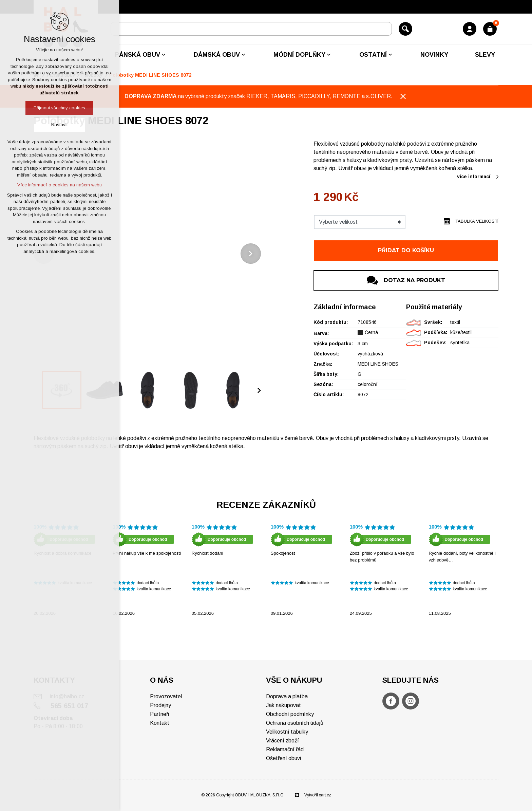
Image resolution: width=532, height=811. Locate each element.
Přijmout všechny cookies (59, 108)
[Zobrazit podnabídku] (164, 55)
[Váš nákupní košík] (490, 29)
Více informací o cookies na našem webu (60, 185)
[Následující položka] (251, 254)
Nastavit (59, 125)
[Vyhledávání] (405, 29)
